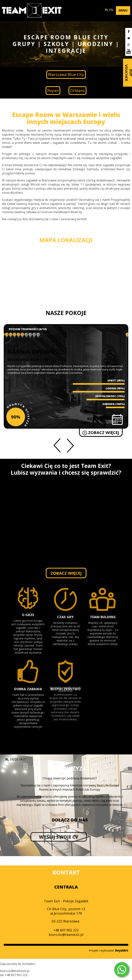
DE (17, 759)
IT (25, 759)
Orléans (77, 91)
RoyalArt (122, 950)
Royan (53, 91)
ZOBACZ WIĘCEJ (103, 432)
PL (107, 10)
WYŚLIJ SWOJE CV (34, 837)
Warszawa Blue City (66, 75)
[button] (123, 11)
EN (111, 10)
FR (21, 759)
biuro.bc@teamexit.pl (66, 935)
